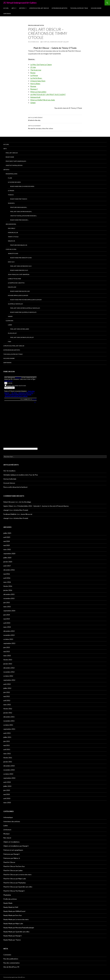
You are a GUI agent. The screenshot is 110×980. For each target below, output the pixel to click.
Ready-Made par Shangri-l (19, 220)
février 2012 (8, 709)
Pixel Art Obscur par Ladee (20, 329)
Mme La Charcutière (38, 92)
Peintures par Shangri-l (19, 207)
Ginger (33, 103)
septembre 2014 (9, 611)
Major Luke (12, 287)
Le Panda (11, 191)
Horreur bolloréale (10, 479)
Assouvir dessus (9, 483)
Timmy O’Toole (13, 237)
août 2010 (7, 782)
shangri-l (6, 510)
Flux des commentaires (12, 963)
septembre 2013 (9, 643)
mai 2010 (7, 794)
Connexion (7, 955)
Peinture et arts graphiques (16, 161)
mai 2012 (7, 696)
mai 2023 (7, 545)
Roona (33, 73)
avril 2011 (7, 749)
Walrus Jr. (12, 241)
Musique (6, 834)
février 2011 (8, 758)
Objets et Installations (14, 165)
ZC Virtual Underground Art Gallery (20, 3)
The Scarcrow (36, 70)
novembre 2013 (9, 635)
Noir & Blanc (35, 84)
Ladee (10, 325)
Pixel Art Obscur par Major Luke (15, 879)
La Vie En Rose (36, 78)
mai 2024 (7, 541)
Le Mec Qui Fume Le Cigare (41, 64)
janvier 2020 (8, 562)
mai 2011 (7, 745)
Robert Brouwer (9, 502)
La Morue (34, 75)
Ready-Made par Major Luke (20, 291)
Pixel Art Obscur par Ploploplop (22, 337)
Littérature (7, 830)
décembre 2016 (9, 570)
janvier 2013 (8, 664)
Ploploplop (12, 333)
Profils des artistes (36, 25)
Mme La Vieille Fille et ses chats (43, 100)
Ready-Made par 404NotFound (21, 258)
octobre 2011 (8, 725)
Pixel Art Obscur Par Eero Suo (21, 266)
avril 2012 (7, 700)
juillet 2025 (7, 533)
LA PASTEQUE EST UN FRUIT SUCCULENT (48, 94)
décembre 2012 (9, 668)
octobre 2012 (8, 676)
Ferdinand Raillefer (10, 514)
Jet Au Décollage (25, 502)
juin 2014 (7, 615)
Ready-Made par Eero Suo (19, 270)
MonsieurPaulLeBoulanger (18, 295)
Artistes (22, 8)
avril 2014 (7, 623)
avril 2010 (7, 798)
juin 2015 (7, 602)
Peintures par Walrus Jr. (19, 245)
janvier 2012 (8, 713)
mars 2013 (7, 656)
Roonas (33, 86)
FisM (9, 342)
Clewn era (9, 321)
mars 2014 (7, 627)
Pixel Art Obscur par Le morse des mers (17, 874)
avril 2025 (7, 537)
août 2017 (7, 566)
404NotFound (13, 253)
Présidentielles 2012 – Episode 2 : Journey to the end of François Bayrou (43, 506)
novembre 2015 (9, 598)
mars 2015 (7, 607)
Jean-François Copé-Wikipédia (19, 274)
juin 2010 (7, 790)
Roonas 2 (34, 89)
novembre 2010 (9, 770)
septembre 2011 (9, 729)
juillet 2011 (7, 737)
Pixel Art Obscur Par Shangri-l (21, 212)
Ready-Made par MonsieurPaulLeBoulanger (26, 300)
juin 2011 (7, 741)
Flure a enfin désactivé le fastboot (15, 487)
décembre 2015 (9, 594)
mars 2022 (7, 549)
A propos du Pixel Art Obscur (39, 8)
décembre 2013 (9, 631)
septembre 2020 (9, 553)
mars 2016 (7, 582)
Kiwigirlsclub (13, 232)
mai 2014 (7, 619)
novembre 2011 (9, 721)
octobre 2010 (8, 774)
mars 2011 (7, 754)
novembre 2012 (9, 672)
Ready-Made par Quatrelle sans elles (23, 312)
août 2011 (7, 733)
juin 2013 (7, 647)
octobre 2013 (8, 639)
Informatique (8, 817)
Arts (13, 8)
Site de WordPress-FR (11, 967)
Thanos (11, 195)
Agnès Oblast (8, 506)
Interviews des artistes (59, 8)
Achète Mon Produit (21, 510)
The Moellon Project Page (79, 8)
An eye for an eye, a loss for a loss (55, 127)
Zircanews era (11, 224)
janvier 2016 (8, 590)
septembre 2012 (9, 680)
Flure (10, 178)
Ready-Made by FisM (11, 907)
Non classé (7, 838)
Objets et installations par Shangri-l (23, 216)
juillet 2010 (7, 786)
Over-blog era (11, 249)
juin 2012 (7, 692)
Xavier (10, 316)
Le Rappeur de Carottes (16, 283)
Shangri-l (11, 203)
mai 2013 (7, 651)
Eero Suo (11, 262)
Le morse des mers (14, 182)
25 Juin (33, 67)
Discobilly (12, 228)
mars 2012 (7, 705)
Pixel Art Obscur (12, 153)
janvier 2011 (8, 762)
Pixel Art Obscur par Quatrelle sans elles (25, 308)
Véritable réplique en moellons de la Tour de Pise (21, 475)
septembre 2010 (9, 778)
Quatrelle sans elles (15, 304)
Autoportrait (35, 97)
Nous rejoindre (96, 8)
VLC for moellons (9, 471)
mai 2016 (7, 574)
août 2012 (7, 684)
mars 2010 (7, 802)
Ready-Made (10, 157)
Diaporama (7, 14)
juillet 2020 (7, 558)
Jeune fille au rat (26, 514)
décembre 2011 (9, 717)
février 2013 (8, 660)
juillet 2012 (7, 688)
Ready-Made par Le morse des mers (22, 186)
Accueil (6, 8)
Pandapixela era (11, 174)
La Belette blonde (14, 279)
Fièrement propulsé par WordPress (14, 977)
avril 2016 (7, 578)
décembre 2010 (9, 766)
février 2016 (8, 586)
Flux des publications (11, 959)
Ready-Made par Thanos (19, 199)
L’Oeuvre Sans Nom (38, 81)
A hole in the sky (55, 119)
